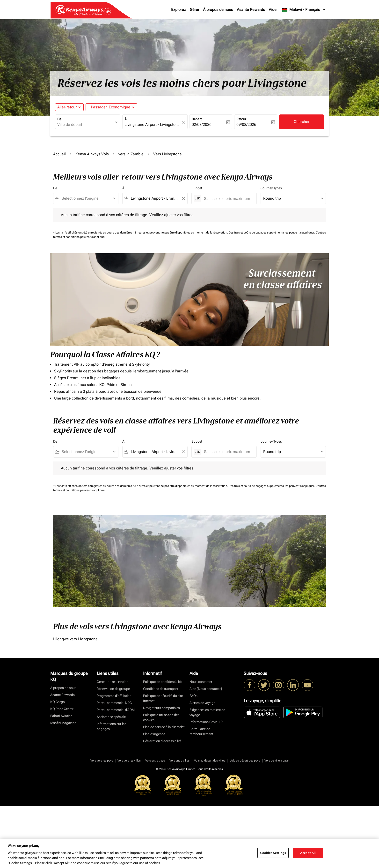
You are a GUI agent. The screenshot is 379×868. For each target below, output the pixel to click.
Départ (197, 119)
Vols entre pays (155, 761)
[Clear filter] (183, 198)
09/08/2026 (246, 125)
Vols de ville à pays (277, 761)
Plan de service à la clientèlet (164, 727)
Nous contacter (201, 682)
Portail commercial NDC (114, 703)
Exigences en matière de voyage (207, 712)
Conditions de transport (160, 689)
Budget (197, 188)
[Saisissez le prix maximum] (228, 199)
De (59, 119)
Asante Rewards (251, 10)
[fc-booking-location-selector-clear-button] (184, 122)
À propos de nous (218, 10)
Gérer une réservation (113, 682)
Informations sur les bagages (111, 726)
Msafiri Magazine (63, 723)
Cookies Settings (273, 853)
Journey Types (271, 188)
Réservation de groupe (113, 689)
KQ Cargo (58, 702)
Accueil (59, 154)
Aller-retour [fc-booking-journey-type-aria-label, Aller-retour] (67, 107)
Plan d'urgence (154, 734)
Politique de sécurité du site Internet (163, 698)
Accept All (308, 853)
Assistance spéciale (111, 717)
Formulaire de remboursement (201, 731)
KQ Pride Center (62, 709)
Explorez (179, 10)
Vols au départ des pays (245, 761)
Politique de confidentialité (162, 682)
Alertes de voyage (202, 703)
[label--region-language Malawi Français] (304, 10)
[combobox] (85, 125)
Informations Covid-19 (206, 722)
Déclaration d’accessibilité (162, 741)
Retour (241, 119)
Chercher (302, 122)
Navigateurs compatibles (161, 708)
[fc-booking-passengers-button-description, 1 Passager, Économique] (109, 107)
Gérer (194, 10)
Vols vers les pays (102, 761)
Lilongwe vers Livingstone (75, 639)
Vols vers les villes (129, 761)
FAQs (193, 696)
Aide (273, 10)
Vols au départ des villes (210, 761)
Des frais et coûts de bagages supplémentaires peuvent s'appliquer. (272, 233)
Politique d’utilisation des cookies (161, 717)
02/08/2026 (202, 125)
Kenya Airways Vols (92, 154)
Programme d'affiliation (114, 696)
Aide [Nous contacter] (206, 689)
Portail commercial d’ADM (116, 710)
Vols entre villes (179, 761)
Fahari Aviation (61, 716)
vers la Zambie (131, 154)
